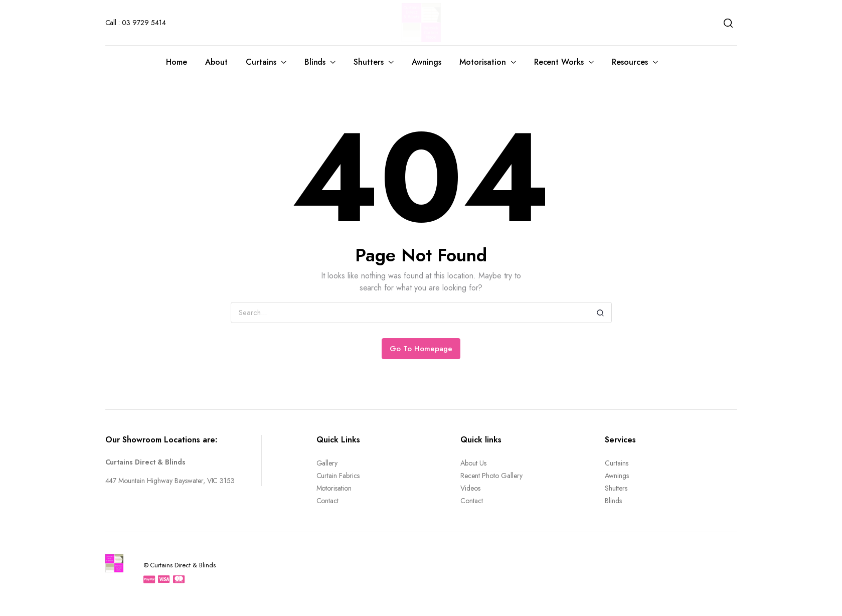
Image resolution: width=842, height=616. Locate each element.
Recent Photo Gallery (491, 476)
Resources (630, 62)
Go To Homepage (421, 349)
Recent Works (559, 62)
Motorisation (483, 62)
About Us (473, 463)
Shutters (369, 62)
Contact (328, 501)
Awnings (427, 62)
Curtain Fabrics (338, 476)
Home (177, 62)
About (216, 62)
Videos (470, 488)
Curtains (261, 62)
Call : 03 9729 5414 (136, 23)
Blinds (315, 62)
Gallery (327, 463)
